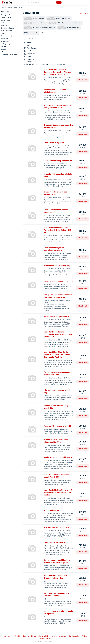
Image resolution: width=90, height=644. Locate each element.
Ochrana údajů (44, 636)
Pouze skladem (62, 64)
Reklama (85, 636)
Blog (24, 636)
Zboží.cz (3, 8)
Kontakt (41, 638)
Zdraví (10, 8)
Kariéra (49, 638)
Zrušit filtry (85, 13)
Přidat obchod (7, 636)
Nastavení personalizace (59, 636)
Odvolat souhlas (74, 636)
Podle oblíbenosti (29, 65)
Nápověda (17, 636)
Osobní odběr (45, 65)
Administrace (33, 636)
